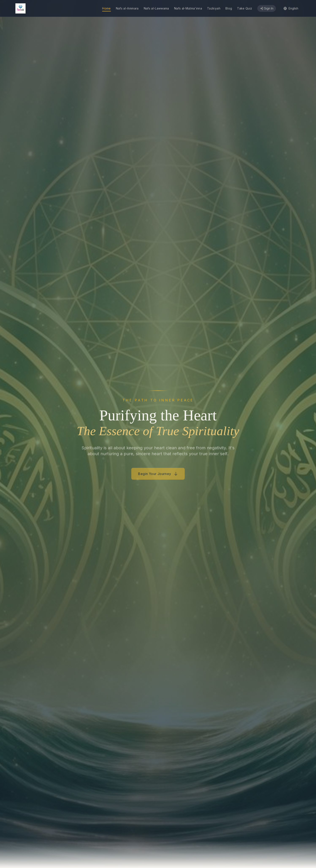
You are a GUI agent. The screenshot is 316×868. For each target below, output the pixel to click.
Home (106, 9)
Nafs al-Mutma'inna (188, 8)
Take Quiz (245, 8)
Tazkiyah (214, 8)
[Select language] (291, 8)
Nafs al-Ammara (127, 8)
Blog (229, 8)
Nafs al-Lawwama (156, 8)
